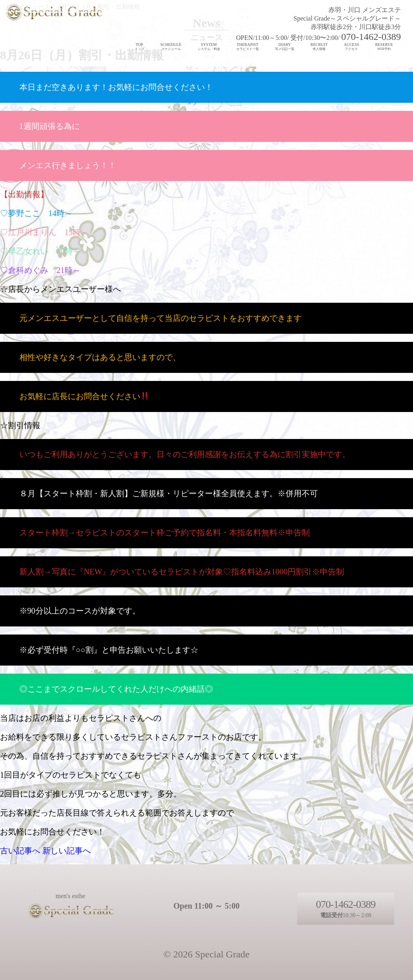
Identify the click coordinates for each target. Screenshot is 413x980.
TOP (140, 47)
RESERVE (384, 47)
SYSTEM (209, 47)
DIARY (285, 47)
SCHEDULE (171, 47)
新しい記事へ (67, 851)
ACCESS (352, 47)
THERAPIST (248, 47)
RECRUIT (319, 47)
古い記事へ (20, 851)
